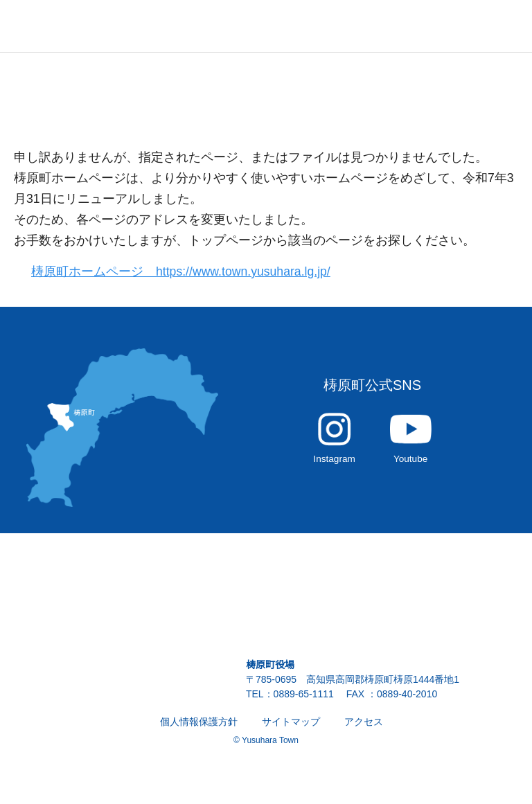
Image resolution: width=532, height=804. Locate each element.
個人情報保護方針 (199, 729)
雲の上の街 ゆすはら (69, 26)
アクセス (363, 729)
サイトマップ (291, 729)
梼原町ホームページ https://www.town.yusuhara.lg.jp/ (189, 272)
